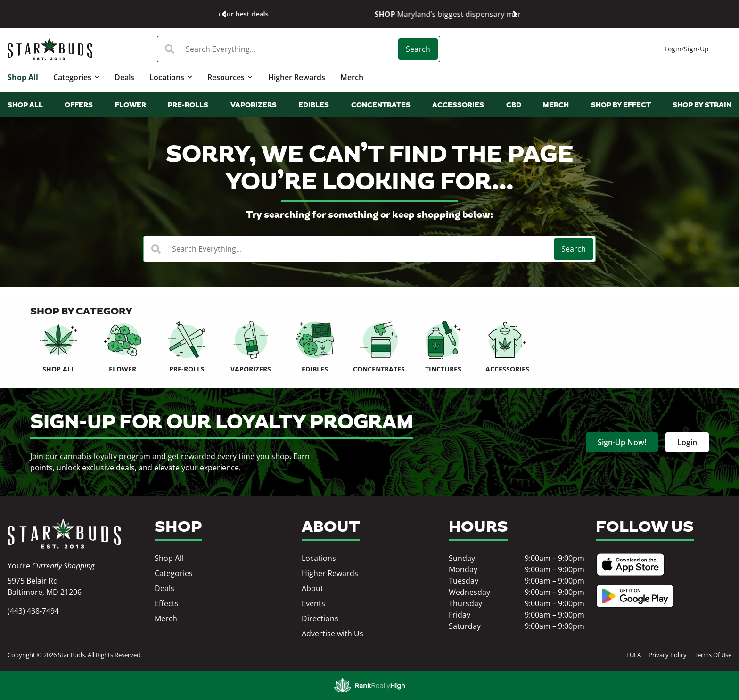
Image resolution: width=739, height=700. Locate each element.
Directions (320, 618)
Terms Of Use (713, 655)
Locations (171, 77)
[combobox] (279, 49)
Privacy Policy (668, 655)
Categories (76, 77)
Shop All (23, 77)
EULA (634, 655)
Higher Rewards (297, 77)
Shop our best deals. (456, 14)
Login (673, 49)
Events (313, 603)
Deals (124, 77)
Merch (352, 77)
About (312, 588)
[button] (224, 14)
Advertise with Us (333, 634)
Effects (167, 603)
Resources (230, 77)
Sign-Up (696, 49)
